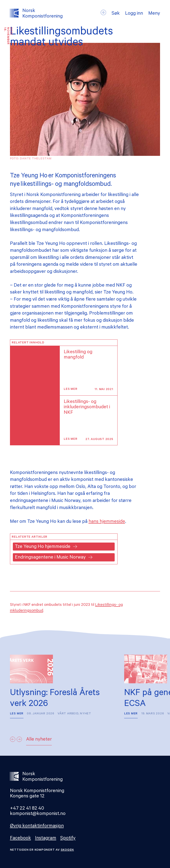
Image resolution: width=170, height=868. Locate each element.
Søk (116, 14)
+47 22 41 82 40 (27, 809)
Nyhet (86, 714)
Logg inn (134, 14)
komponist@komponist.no (38, 814)
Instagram (46, 839)
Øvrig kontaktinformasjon (37, 826)
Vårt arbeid (68, 714)
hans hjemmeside (107, 522)
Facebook (20, 839)
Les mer (71, 389)
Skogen (67, 850)
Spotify (68, 839)
